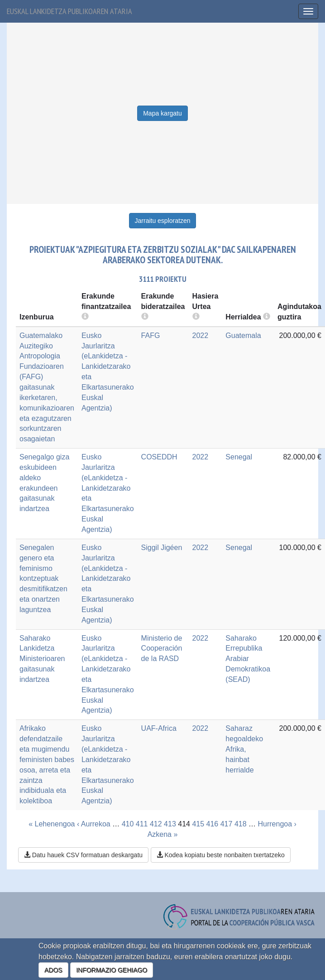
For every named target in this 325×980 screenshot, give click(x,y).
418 (241, 824)
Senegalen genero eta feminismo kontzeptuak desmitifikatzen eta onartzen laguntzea (43, 579)
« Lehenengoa (52, 824)
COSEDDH (159, 457)
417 (227, 824)
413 (170, 824)
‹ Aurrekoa (94, 824)
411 (142, 824)
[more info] (196, 317)
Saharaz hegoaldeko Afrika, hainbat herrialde (244, 749)
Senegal (239, 457)
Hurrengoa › (277, 824)
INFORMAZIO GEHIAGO (112, 970)
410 (128, 824)
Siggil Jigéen (162, 548)
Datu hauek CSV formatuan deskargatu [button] (83, 855)
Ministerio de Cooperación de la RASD (162, 649)
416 (213, 824)
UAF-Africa (159, 728)
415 (198, 824)
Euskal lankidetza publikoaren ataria (69, 11)
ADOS (53, 970)
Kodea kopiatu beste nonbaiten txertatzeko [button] (221, 855)
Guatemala (243, 336)
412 (156, 824)
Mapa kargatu (162, 113)
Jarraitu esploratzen (163, 221)
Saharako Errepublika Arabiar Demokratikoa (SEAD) (248, 659)
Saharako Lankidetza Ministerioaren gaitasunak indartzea (42, 659)
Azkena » (163, 834)
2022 (201, 336)
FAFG (151, 336)
